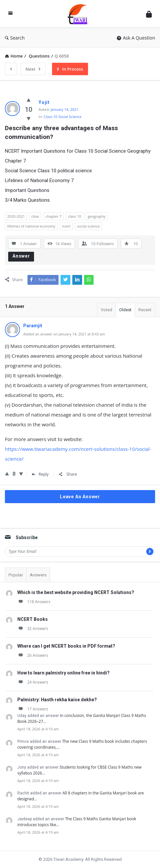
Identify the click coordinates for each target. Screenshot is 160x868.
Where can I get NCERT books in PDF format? (66, 646)
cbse (35, 216)
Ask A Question (136, 38)
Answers (38, 575)
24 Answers (33, 682)
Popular (16, 575)
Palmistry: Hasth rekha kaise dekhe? (57, 700)
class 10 (75, 216)
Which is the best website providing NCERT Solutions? (76, 592)
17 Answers (33, 709)
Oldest (125, 310)
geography (97, 216)
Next (33, 69)
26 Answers (33, 655)
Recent (145, 310)
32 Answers (33, 629)
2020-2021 (16, 216)
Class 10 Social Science (63, 117)
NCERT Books (33, 619)
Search (15, 38)
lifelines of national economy (31, 226)
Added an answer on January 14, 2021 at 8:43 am (64, 334)
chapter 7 (53, 216)
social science (89, 226)
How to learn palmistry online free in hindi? (63, 673)
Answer (21, 256)
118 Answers (34, 602)
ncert (66, 226)
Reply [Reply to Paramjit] (40, 474)
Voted (107, 310)
